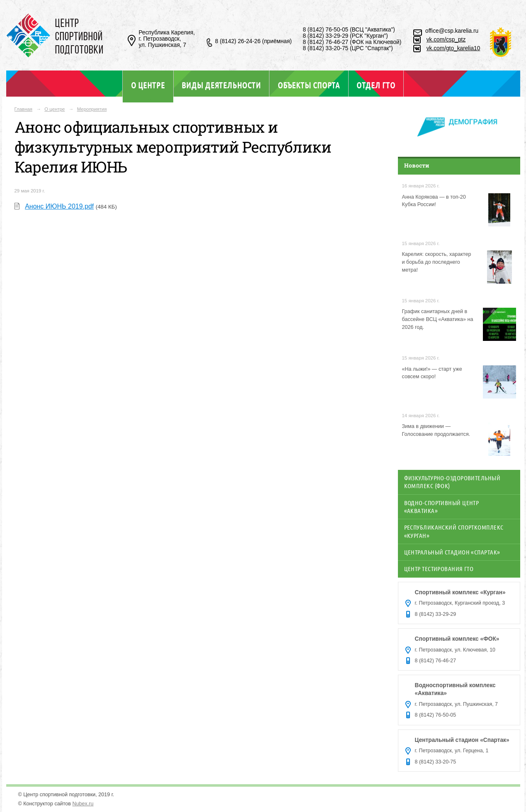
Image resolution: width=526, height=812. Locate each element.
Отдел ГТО (376, 85)
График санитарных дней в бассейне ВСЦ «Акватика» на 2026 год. (438, 319)
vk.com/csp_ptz (446, 40)
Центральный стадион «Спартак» (452, 552)
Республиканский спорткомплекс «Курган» (454, 531)
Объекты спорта (309, 85)
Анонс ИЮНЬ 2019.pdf (59, 206)
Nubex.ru (83, 804)
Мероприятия (92, 109)
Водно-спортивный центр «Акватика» (442, 507)
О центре (148, 85)
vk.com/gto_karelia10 (453, 48)
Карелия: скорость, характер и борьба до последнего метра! (437, 262)
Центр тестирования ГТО (439, 569)
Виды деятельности (221, 85)
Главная (24, 109)
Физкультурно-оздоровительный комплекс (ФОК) (452, 482)
